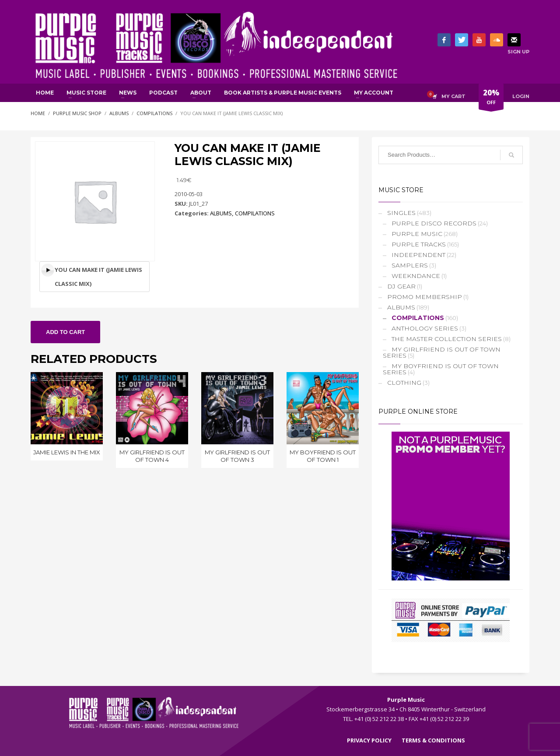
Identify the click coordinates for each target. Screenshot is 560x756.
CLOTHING (404, 383)
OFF (491, 98)
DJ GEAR (401, 286)
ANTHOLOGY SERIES (425, 328)
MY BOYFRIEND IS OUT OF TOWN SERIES (441, 369)
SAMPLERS (410, 265)
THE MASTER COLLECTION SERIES (447, 339)
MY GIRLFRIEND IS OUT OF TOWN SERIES (442, 352)
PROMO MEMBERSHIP (425, 297)
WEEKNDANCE (416, 276)
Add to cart (65, 332)
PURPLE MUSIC (417, 234)
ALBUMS (221, 213)
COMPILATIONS (255, 213)
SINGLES (401, 213)
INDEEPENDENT (418, 255)
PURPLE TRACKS (419, 244)
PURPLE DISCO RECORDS (434, 223)
